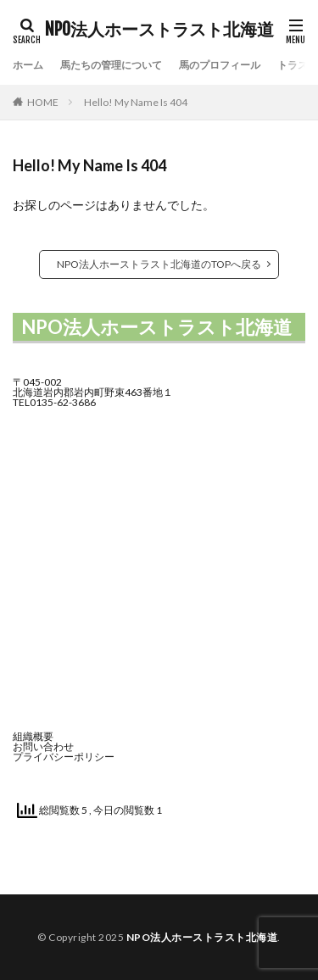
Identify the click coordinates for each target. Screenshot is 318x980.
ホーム (28, 65)
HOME (43, 102)
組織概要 (33, 736)
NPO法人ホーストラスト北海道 (159, 30)
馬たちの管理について (111, 65)
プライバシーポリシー (64, 757)
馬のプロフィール (220, 65)
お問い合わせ (43, 746)
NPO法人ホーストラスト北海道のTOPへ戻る (159, 264)
